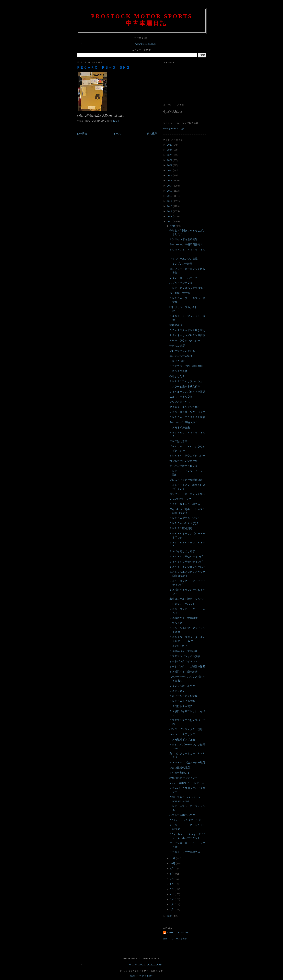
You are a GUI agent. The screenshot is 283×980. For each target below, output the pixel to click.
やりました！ (177, 376)
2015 (170, 196)
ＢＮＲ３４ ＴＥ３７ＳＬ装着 (187, 417)
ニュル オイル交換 (181, 397)
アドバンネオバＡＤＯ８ (183, 466)
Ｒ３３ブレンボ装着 (181, 264)
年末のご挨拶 (177, 346)
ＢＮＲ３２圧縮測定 (181, 528)
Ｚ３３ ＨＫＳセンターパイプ (187, 412)
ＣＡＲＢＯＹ (177, 691)
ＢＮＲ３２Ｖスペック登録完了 (187, 288)
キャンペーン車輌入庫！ (183, 422)
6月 (172, 884)
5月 (172, 889)
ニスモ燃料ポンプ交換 (182, 739)
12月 (173, 226)
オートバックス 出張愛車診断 (187, 666)
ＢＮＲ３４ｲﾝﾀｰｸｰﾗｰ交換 (184, 523)
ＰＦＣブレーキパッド (182, 604)
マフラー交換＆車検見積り (185, 387)
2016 (170, 191)
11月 (173, 858)
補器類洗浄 (176, 325)
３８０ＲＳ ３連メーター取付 (187, 762)
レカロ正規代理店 (180, 768)
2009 (170, 916)
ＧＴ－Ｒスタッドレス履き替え (187, 330)
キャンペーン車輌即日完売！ (186, 244)
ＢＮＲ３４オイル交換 (182, 701)
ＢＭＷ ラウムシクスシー (185, 340)
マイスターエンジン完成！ (185, 407)
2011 (170, 216)
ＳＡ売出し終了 (178, 646)
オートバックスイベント (183, 661)
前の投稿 (152, 133)
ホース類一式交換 (180, 293)
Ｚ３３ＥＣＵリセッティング (186, 557)
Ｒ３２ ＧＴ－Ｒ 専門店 (185, 504)
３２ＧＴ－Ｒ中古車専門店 (185, 852)
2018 (170, 181)
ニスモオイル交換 (180, 427)
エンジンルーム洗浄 (181, 356)
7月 (172, 879)
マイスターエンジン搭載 (183, 259)
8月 (172, 874)
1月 (172, 909)
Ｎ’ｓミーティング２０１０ (185, 820)
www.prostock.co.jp (145, 44)
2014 (170, 201)
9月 (172, 869)
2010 (170, 221)
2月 (172, 904)
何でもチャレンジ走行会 (183, 461)
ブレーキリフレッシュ (182, 351)
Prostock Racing (178, 933)
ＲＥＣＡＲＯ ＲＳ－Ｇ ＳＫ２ (103, 67)
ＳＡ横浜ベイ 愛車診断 (183, 618)
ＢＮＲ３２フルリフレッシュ (186, 381)
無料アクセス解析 (141, 976)
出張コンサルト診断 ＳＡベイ (187, 599)
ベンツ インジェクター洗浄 (186, 729)
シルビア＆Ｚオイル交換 (183, 696)
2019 (170, 175)
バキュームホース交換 (182, 815)
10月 (173, 863)
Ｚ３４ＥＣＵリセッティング (186, 562)
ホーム (117, 133)
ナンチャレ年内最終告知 (183, 239)
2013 (170, 206)
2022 (170, 160)
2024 (170, 150)
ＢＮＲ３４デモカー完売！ (185, 518)
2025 (170, 145)
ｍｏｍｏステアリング (182, 734)
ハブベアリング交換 (181, 283)
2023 (170, 155)
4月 (172, 894)
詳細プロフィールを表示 (175, 939)
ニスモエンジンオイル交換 (185, 656)
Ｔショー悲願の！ (180, 773)
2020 (170, 170)
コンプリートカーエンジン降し (187, 494)
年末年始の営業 (178, 441)
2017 (170, 186)
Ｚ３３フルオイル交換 (182, 686)
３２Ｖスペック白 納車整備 (186, 366)
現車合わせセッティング (183, 778)
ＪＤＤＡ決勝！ (178, 361)
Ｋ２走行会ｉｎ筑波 (181, 706)
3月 (172, 899)
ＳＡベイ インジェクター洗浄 (187, 567)
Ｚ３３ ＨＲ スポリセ (183, 278)
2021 (170, 165)
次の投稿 (82, 133)
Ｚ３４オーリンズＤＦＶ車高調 (187, 335)
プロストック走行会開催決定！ (187, 480)
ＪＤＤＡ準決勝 (178, 371)
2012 (170, 211)
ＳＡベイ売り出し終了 (182, 551)
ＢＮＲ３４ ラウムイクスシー (187, 456)
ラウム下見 (176, 623)
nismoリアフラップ (180, 499)
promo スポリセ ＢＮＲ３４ (187, 783)
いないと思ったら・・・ (183, 402)
